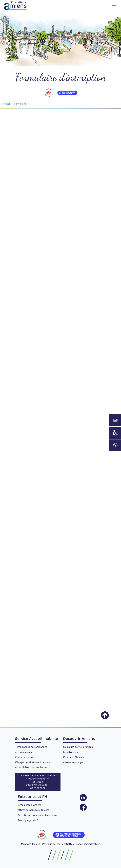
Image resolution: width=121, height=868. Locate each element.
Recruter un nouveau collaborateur (38, 816)
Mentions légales (31, 844)
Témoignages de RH (29, 821)
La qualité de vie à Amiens (78, 747)
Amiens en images (73, 763)
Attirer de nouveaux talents (33, 810)
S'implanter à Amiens (29, 805)
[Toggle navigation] (114, 6)
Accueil (7, 104)
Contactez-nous (24, 758)
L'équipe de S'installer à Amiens (33, 763)
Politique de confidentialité (57, 844)
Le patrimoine (71, 752)
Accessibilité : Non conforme (31, 768)
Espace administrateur (87, 844)
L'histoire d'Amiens (73, 758)
